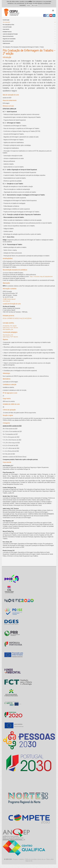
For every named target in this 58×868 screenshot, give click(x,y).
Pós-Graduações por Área (8, 25)
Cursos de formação (7, 27)
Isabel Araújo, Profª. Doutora (10, 328)
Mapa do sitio (29, 861)
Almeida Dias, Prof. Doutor (10, 326)
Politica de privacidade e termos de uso (35, 859)
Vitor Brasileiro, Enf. (8, 329)
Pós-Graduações (6, 22)
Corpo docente (6, 29)
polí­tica (30, 1)
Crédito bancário (6, 43)
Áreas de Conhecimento (8, 36)
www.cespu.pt (6, 301)
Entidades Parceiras (7, 32)
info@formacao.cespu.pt (9, 299)
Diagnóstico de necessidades (9, 39)
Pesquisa (15, 859)
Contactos (21, 859)
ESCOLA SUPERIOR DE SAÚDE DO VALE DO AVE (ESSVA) (17, 318)
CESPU (11, 12)
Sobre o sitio (50, 859)
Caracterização (6, 20)
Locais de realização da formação (10, 34)
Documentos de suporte (8, 41)
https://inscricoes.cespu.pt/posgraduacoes (41, 276)
